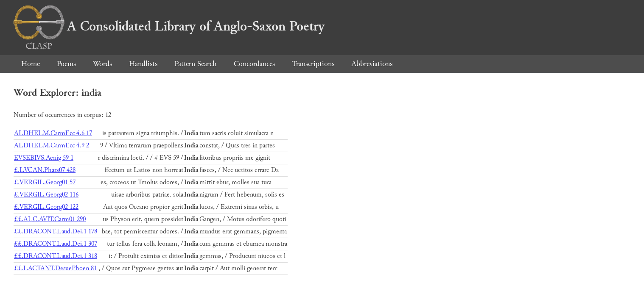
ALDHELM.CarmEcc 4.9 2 (52, 146)
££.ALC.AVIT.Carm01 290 (50, 219)
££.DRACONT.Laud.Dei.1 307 (56, 244)
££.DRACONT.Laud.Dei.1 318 (56, 256)
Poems (66, 64)
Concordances (254, 64)
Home (31, 64)
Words (102, 64)
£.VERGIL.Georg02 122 (46, 207)
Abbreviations (372, 64)
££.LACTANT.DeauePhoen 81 (55, 268)
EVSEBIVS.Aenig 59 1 (44, 158)
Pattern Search (196, 64)
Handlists (143, 64)
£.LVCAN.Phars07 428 (45, 170)
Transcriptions (313, 64)
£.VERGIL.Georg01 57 (45, 182)
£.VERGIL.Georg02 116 (46, 195)
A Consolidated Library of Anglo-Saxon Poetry (169, 26)
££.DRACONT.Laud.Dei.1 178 (56, 232)
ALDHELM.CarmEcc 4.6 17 (53, 133)
